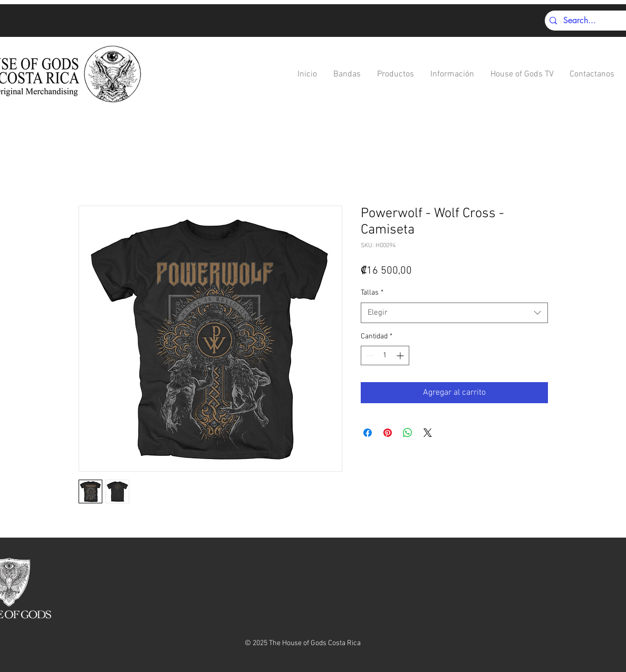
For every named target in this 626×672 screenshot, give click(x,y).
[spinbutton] (385, 356)
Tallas (372, 293)
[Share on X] (428, 433)
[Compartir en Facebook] (368, 433)
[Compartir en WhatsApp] (408, 433)
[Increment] (401, 356)
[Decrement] (369, 356)
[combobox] (454, 313)
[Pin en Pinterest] (388, 433)
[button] (347, 75)
